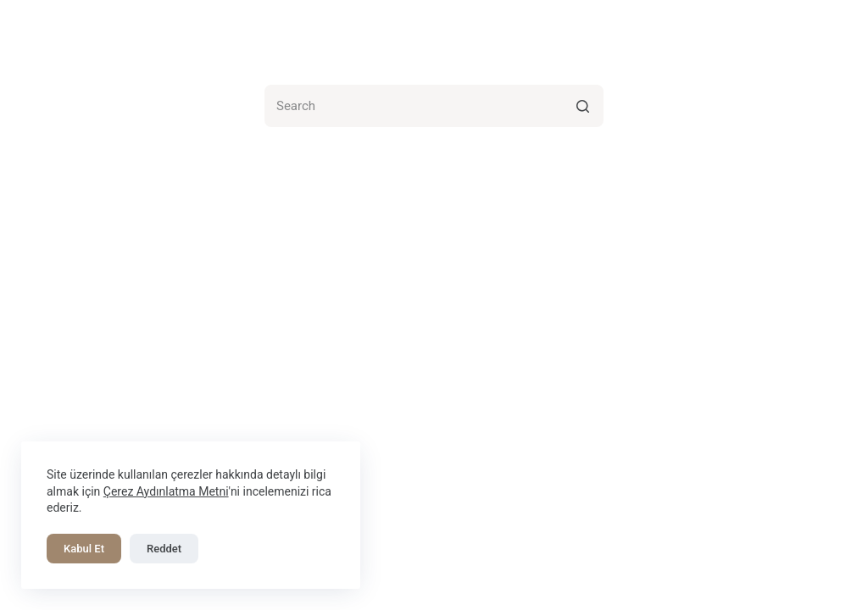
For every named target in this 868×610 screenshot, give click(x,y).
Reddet (164, 549)
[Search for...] (434, 106)
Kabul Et (84, 549)
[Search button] (582, 106)
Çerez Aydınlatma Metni (166, 491)
